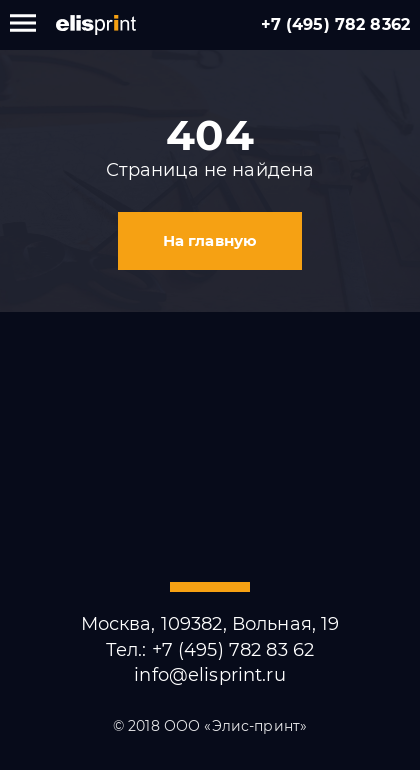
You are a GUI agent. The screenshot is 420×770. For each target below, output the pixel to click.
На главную (210, 240)
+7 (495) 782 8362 (335, 24)
